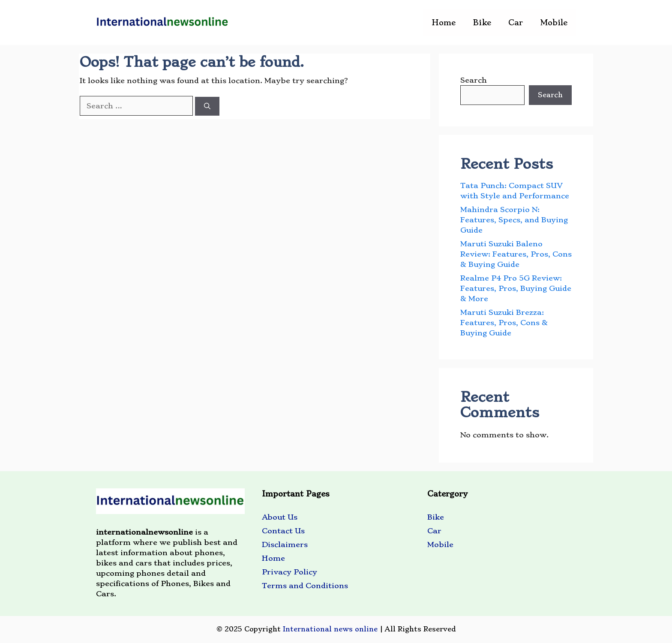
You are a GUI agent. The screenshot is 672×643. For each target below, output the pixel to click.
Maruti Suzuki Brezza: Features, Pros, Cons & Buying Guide (504, 323)
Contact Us (283, 531)
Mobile (554, 22)
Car (516, 22)
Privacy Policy (289, 572)
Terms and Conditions (305, 586)
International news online (330, 629)
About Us (280, 517)
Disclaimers (285, 544)
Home (444, 22)
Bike (482, 22)
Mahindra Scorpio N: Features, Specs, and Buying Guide (514, 220)
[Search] (207, 106)
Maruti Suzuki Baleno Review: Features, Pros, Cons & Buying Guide (516, 254)
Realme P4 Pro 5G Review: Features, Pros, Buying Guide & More (516, 288)
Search (474, 80)
